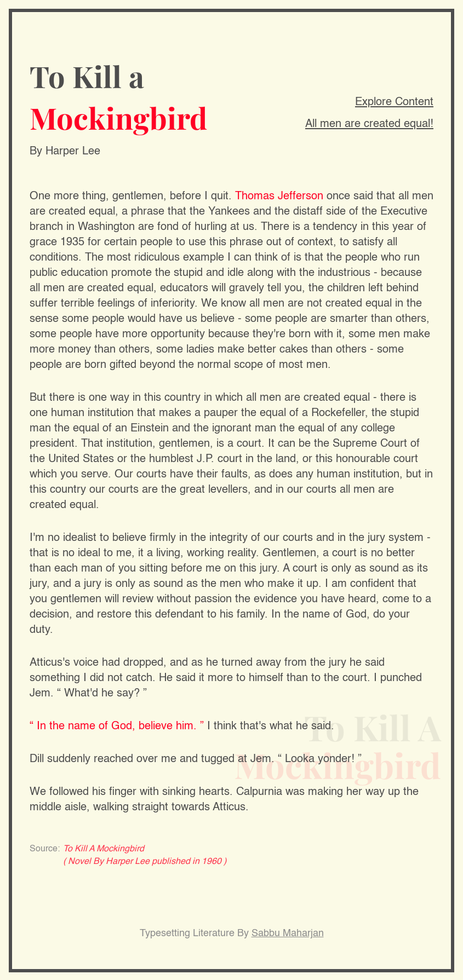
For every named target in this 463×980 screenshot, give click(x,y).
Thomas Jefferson (279, 197)
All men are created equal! (369, 124)
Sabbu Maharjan (288, 933)
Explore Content (394, 102)
